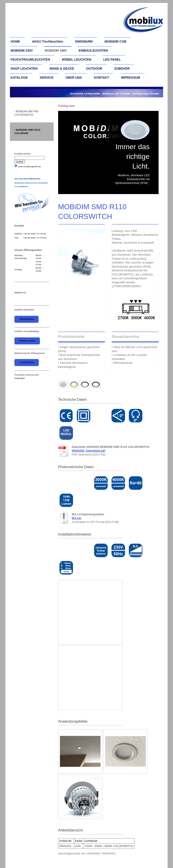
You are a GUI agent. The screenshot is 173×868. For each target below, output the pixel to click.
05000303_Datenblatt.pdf (89, 451)
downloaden (27, 341)
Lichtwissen (27, 362)
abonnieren (26, 319)
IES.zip (76, 518)
